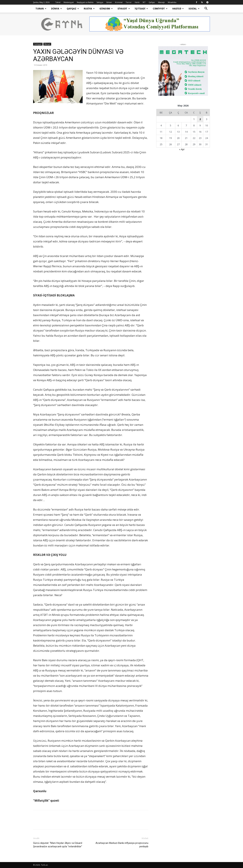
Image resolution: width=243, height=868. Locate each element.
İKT (144, 2)
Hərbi (137, 2)
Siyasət (124, 9)
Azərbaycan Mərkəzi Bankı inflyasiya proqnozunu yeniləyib (122, 845)
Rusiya (89, 9)
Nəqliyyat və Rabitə (85, 2)
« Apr (182, 149)
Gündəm (106, 9)
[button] (206, 9)
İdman (109, 2)
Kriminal (119, 2)
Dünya (57, 9)
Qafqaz (152, 2)
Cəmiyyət (160, 9)
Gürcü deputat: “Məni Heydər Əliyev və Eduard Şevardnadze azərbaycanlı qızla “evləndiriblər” (58, 845)
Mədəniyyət (69, 2)
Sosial (194, 9)
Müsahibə (172, 2)
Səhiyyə (100, 2)
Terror (129, 2)
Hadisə (178, 9)
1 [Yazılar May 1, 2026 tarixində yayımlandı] (194, 119)
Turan (41, 9)
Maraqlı (161, 2)
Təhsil (58, 2)
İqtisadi (141, 9)
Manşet (47, 44)
